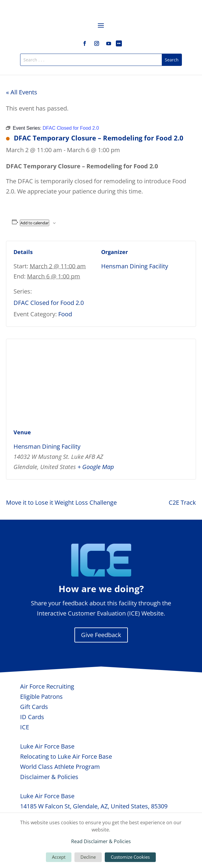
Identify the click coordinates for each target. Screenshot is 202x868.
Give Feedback (101, 635)
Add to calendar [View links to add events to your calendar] (35, 223)
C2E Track (182, 502)
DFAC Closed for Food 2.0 (49, 303)
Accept (59, 857)
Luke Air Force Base (47, 746)
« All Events (22, 92)
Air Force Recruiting (47, 686)
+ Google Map (96, 467)
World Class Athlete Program (60, 767)
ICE (25, 727)
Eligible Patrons (41, 697)
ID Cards (32, 717)
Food (65, 314)
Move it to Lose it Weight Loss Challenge (61, 502)
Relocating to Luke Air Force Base (66, 756)
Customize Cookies (130, 857)
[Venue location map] (101, 382)
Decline (88, 857)
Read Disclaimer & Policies (101, 841)
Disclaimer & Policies (49, 777)
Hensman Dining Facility (135, 266)
